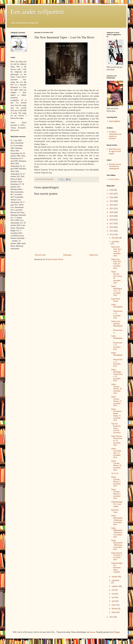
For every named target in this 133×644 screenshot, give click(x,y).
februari (115, 609)
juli (113, 590)
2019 (112, 216)
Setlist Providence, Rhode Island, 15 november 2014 (117, 415)
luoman (92, 632)
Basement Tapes (115, 511)
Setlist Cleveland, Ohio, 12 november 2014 (116, 453)
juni (113, 594)
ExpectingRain (114, 121)
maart (114, 605)
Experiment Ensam (116, 300)
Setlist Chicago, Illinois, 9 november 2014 (116, 481)
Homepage (67, 255)
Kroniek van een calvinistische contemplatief (115, 166)
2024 (112, 197)
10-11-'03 (115, 473)
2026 (112, 190)
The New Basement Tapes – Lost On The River (116, 428)
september (115, 580)
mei (113, 597)
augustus (115, 586)
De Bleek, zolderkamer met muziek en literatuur (115, 135)
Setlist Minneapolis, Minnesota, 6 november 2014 (117, 520)
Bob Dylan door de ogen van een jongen (115, 151)
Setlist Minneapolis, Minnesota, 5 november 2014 (117, 533)
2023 (112, 201)
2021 (112, 209)
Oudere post (94, 255)
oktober (115, 577)
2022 (112, 205)
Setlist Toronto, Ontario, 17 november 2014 (116, 401)
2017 (112, 223)
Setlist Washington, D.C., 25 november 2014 (117, 291)
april (114, 601)
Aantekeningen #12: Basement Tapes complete (117, 568)
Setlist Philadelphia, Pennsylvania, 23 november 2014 (117, 311)
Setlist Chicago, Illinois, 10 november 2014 (116, 465)
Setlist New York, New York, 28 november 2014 (116, 264)
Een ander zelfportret (37, 12)
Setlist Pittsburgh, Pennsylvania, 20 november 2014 (117, 375)
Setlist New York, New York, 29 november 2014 (116, 251)
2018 (112, 220)
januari (114, 612)
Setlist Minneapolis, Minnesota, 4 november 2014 (117, 545)
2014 (112, 235)
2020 (112, 212)
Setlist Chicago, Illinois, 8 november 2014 (116, 494)
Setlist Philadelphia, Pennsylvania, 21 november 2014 (117, 359)
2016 (112, 227)
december (115, 238)
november (115, 242)
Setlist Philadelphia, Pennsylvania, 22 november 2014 (117, 343)
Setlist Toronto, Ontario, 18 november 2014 (116, 389)
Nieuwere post (40, 255)
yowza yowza (114, 179)
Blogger (117, 632)
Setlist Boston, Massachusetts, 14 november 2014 (117, 441)
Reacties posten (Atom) (54, 259)
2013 (112, 617)
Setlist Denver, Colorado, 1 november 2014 (117, 556)
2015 (112, 231)
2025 (112, 194)
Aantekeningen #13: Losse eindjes (117, 504)
